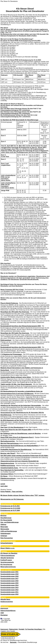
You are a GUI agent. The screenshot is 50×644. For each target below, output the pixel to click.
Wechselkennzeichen (8, 441)
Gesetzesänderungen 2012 (10, 590)
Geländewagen (6, 534)
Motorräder (4, 527)
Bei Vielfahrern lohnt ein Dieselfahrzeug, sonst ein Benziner (21, 433)
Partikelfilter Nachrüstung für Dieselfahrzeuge (16, 450)
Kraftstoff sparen (6, 560)
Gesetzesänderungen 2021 (10, 572)
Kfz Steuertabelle (6, 520)
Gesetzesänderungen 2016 (10, 581)
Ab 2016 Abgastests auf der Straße (12, 420)
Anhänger (4, 536)
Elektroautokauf (6, 319)
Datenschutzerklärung (8, 611)
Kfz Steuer (4, 476)
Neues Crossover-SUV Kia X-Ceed (12, 290)
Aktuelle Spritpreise (7, 558)
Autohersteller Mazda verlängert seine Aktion (16, 377)
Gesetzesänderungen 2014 (10, 585)
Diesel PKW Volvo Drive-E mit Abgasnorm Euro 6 (17, 437)
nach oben (4, 486)
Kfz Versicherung (6, 565)
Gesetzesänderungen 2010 (10, 594)
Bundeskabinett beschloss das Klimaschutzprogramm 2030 (21, 326)
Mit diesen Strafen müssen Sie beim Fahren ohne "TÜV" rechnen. (23, 495)
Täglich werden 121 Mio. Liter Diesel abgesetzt (16, 384)
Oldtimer (3, 525)
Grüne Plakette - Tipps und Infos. (12, 492)
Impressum (4, 608)
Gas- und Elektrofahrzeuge (10, 522)
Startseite (13, 642)
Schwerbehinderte (7, 543)
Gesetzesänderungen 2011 (10, 592)
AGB (2, 613)
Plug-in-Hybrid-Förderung (9, 303)
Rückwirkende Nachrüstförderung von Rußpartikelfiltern (20, 446)
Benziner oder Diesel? (8, 453)
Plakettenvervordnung (8, 478)
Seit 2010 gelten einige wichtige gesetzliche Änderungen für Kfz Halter (24, 456)
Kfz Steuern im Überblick (9, 553)
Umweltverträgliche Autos (9, 468)
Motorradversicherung (8, 567)
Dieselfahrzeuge (6, 518)
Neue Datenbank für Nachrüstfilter (12, 470)
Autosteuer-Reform (7, 474)
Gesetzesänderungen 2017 (10, 579)
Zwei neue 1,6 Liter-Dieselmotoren (12, 427)
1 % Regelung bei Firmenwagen (11, 354)
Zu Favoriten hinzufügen (34, 629)
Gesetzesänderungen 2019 (10, 574)
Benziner (4, 516)
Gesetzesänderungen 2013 (10, 588)
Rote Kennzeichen (7, 538)
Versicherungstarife (7, 562)
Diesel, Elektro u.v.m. (8, 548)
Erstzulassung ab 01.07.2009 (10, 510)
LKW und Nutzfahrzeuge (9, 531)
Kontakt (22, 629)
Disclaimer (4, 615)
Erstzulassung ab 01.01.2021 (10, 506)
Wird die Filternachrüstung (10, 443)
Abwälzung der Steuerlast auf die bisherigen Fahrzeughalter (21, 406)
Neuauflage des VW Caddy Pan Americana (15, 312)
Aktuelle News (5, 599)
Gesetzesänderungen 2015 (10, 583)
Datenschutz (14, 629)
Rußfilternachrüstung (8, 466)
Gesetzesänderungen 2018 (10, 576)
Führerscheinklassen (8, 556)
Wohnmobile (5, 529)
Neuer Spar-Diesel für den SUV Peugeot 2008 (16, 430)
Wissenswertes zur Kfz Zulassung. (12, 499)
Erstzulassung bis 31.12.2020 (10, 508)
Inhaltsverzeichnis (7, 602)
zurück (3, 484)
